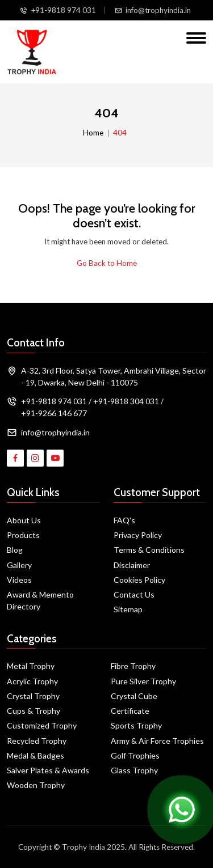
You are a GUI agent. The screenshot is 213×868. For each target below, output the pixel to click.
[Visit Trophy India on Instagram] (35, 458)
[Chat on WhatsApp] (182, 808)
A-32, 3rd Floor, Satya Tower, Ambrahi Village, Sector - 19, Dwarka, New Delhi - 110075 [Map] (114, 376)
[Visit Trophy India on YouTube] (55, 458)
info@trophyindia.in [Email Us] (158, 10)
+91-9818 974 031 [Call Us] (63, 10)
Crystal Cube (134, 696)
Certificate (130, 711)
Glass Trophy (134, 770)
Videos (19, 580)
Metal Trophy (31, 666)
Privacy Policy (138, 535)
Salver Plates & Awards (48, 770)
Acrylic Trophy (32, 681)
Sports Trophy (136, 725)
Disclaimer (132, 565)
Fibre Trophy (133, 666)
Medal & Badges (35, 755)
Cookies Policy (139, 580)
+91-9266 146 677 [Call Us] (54, 413)
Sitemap (128, 609)
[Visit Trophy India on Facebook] (15, 458)
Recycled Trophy (37, 741)
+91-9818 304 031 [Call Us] (126, 401)
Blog (15, 550)
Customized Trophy (42, 725)
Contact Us (134, 594)
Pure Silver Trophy (143, 681)
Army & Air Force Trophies (157, 741)
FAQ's (124, 520)
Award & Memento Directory (40, 600)
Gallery (19, 565)
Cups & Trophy (34, 711)
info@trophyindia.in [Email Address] (55, 432)
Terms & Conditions (149, 550)
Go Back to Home (107, 263)
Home (93, 133)
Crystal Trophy (33, 696)
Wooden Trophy (36, 785)
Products (23, 535)
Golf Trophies (135, 755)
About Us (24, 520)
